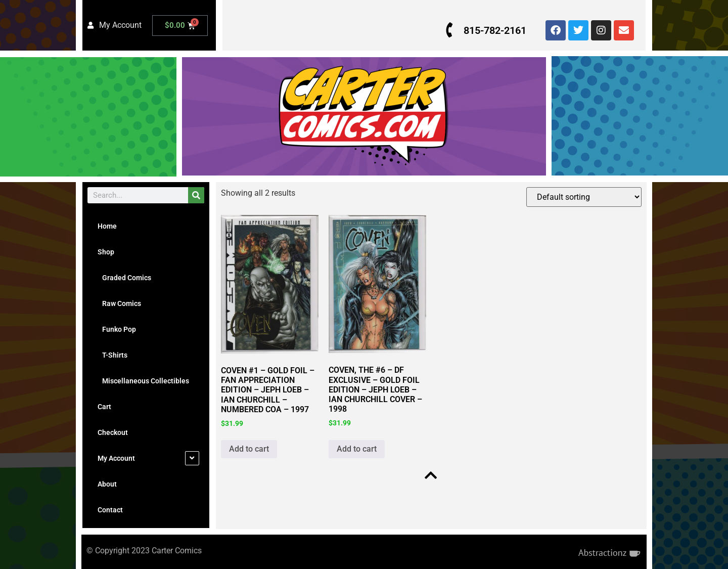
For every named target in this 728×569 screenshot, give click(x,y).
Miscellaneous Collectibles (143, 381)
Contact (110, 510)
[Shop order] (583, 197)
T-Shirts (112, 355)
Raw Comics (119, 303)
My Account (116, 458)
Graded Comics (124, 278)
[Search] (196, 195)
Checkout (113, 432)
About (107, 484)
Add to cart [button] (249, 449)
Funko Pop (117, 329)
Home (107, 226)
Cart (104, 407)
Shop (106, 252)
